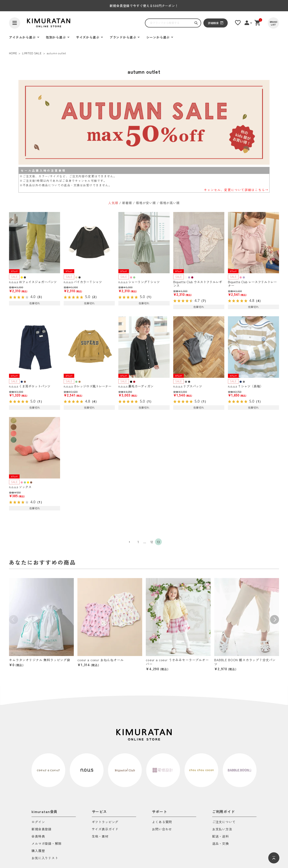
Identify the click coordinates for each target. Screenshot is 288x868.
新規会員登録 (42, 829)
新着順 (127, 203)
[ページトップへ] (274, 858)
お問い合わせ (162, 829)
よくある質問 (162, 822)
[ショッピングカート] (258, 23)
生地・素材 (100, 837)
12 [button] (152, 542)
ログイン (38, 822)
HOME (13, 53)
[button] (131, 542)
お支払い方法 (222, 829)
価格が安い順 (146, 203)
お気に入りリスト (45, 858)
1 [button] (138, 542)
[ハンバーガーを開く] (15, 23)
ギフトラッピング (105, 822)
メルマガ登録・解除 (47, 844)
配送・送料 (220, 837)
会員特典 (38, 837)
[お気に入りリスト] (238, 23)
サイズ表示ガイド (105, 829)
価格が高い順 (170, 203)
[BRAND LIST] (273, 23)
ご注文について (224, 822)
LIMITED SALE (32, 53)
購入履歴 (38, 851)
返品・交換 (220, 844)
